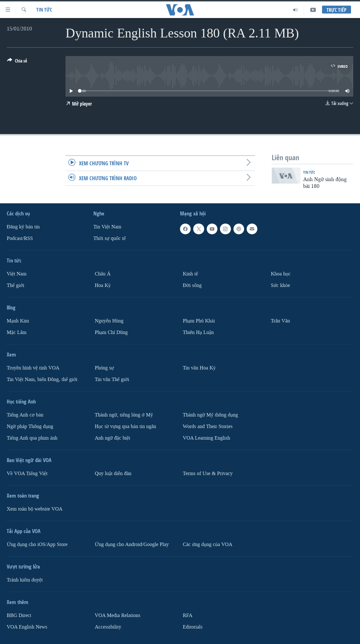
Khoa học (281, 274)
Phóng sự (104, 368)
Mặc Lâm (17, 332)
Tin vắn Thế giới (112, 379)
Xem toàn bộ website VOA (35, 509)
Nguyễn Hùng (109, 321)
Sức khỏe (280, 285)
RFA (188, 615)
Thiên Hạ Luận (198, 332)
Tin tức (44, 10)
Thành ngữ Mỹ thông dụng (210, 415)
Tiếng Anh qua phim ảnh (32, 438)
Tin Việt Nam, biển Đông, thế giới (42, 379)
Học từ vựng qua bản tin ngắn (125, 426)
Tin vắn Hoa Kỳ (199, 368)
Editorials (193, 627)
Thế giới (15, 285)
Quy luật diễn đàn (113, 473)
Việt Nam (17, 274)
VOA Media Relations (118, 615)
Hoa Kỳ (103, 285)
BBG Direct (19, 615)
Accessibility (108, 627)
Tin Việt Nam (107, 227)
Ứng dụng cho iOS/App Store (37, 544)
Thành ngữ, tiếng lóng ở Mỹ (124, 415)
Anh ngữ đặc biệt (112, 438)
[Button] (17, 62)
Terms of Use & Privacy (208, 473)
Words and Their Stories (208, 426)
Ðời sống (192, 285)
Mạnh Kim (18, 321)
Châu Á (103, 274)
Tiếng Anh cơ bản (25, 415)
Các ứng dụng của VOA (208, 544)
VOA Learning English (206, 438)
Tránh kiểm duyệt (25, 580)
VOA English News (27, 627)
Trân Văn (280, 321)
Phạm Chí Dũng (111, 332)
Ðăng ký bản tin (23, 227)
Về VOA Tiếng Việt (27, 473)
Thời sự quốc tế (110, 238)
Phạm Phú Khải (199, 321)
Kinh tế (190, 274)
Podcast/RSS (20, 238)
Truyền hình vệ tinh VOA (33, 368)
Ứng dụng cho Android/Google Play (132, 544)
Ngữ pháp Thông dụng (30, 426)
